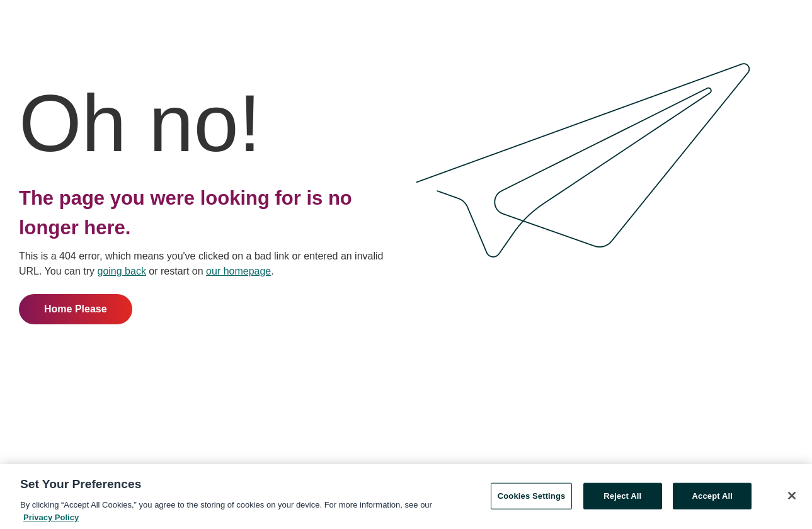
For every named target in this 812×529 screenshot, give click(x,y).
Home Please (76, 309)
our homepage (238, 271)
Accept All (712, 497)
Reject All (622, 497)
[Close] (792, 496)
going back (122, 271)
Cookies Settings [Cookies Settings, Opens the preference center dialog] (532, 497)
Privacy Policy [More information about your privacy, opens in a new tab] (51, 518)
